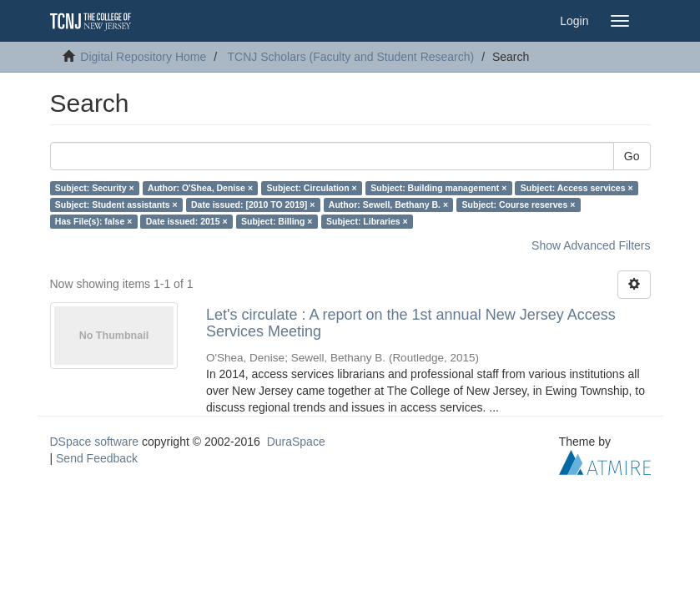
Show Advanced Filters (591, 245)
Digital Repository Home (143, 57)
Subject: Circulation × (312, 188)
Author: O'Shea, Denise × (200, 188)
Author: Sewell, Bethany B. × (388, 205)
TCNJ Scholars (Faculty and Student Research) (351, 57)
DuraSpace (296, 442)
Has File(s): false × (94, 221)
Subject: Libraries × (367, 221)
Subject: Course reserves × (519, 205)
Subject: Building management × (438, 188)
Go (632, 156)
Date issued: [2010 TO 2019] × (253, 205)
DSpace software (95, 442)
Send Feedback (97, 458)
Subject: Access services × (577, 188)
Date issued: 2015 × (187, 221)
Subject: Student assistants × (116, 205)
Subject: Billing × (277, 221)
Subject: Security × (95, 188)
